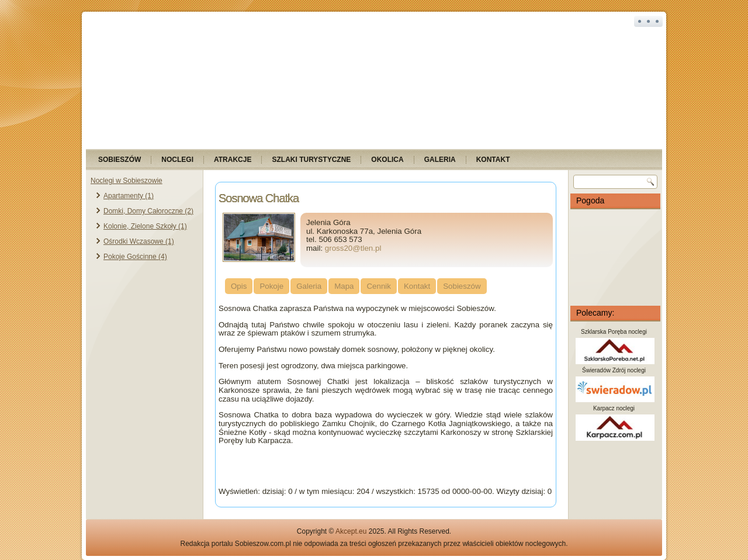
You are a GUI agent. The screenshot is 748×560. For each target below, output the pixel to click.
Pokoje (271, 286)
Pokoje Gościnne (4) (135, 257)
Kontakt (493, 160)
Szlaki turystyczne (311, 160)
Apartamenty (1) (129, 196)
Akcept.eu (351, 531)
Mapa (344, 286)
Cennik (379, 286)
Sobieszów (120, 160)
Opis (239, 286)
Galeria (440, 160)
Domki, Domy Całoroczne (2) (148, 211)
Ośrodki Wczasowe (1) (139, 241)
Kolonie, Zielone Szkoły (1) (145, 226)
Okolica (387, 160)
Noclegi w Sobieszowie (127, 181)
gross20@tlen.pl (353, 248)
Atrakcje (233, 160)
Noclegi (177, 160)
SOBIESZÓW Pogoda (615, 257)
